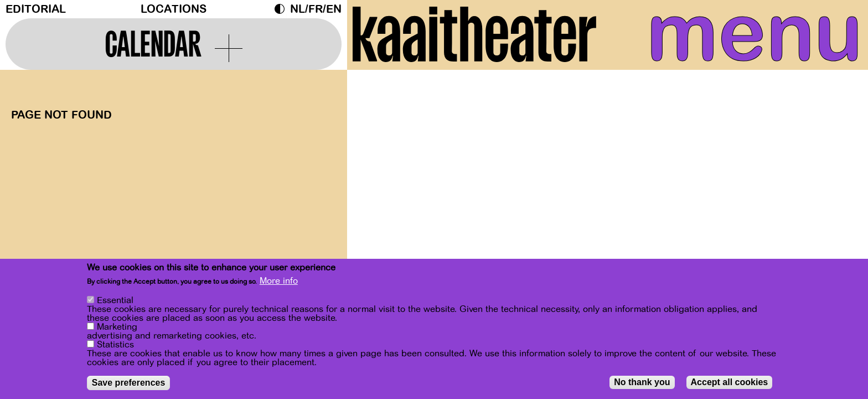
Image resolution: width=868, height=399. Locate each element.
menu (755, 33)
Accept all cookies (730, 382)
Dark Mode (282, 9)
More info (279, 282)
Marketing (117, 327)
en (334, 9)
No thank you (642, 382)
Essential (115, 300)
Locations (174, 9)
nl (298, 9)
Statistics (115, 345)
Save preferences (129, 383)
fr (316, 9)
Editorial (36, 9)
